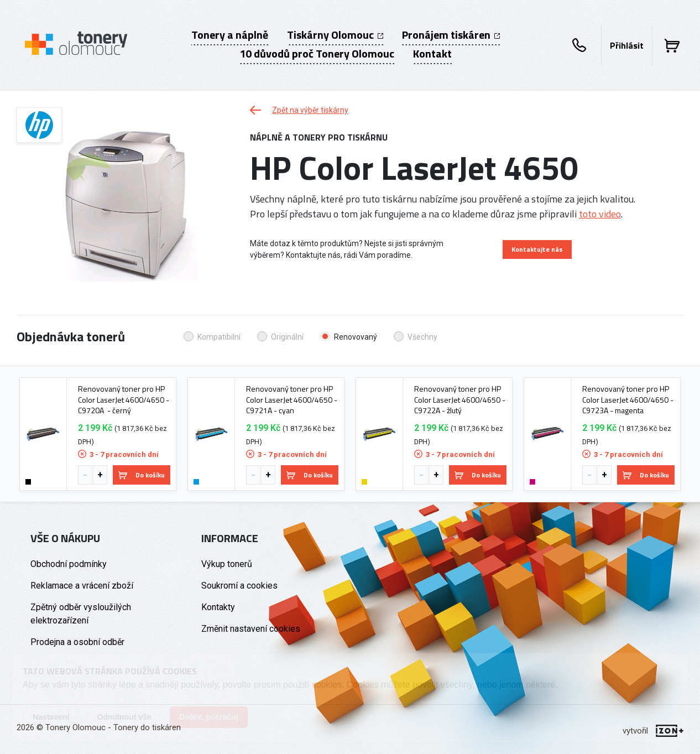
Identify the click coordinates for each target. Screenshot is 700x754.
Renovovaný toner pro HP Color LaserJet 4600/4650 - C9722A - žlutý (460, 400)
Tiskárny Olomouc (335, 35)
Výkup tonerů (227, 564)
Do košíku (142, 475)
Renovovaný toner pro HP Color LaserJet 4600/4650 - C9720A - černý (124, 400)
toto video (600, 214)
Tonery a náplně (230, 35)
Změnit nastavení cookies (251, 629)
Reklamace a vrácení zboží (82, 586)
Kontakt (432, 54)
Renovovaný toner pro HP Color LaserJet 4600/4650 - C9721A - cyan (292, 400)
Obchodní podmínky (69, 564)
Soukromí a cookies (239, 586)
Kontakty (218, 607)
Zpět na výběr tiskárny (299, 110)
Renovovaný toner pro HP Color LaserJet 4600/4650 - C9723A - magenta (628, 400)
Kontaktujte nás (537, 249)
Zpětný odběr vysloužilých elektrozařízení (81, 614)
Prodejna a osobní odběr (77, 642)
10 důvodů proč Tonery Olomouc (317, 54)
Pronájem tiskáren (451, 35)
